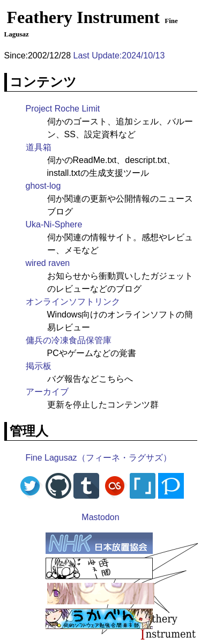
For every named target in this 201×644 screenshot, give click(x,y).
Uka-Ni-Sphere (54, 224)
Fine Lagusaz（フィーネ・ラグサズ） (99, 458)
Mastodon (100, 517)
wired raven (48, 263)
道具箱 (39, 147)
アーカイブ (47, 392)
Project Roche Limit (63, 109)
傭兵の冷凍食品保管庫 (69, 340)
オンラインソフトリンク (73, 302)
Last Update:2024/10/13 (119, 55)
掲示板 (39, 366)
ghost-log (43, 186)
